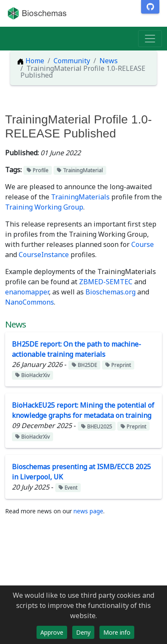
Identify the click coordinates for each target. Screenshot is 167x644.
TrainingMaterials (80, 197)
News (109, 61)
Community (72, 61)
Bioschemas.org (110, 292)
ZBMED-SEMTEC (106, 282)
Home (31, 61)
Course (143, 244)
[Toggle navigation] (150, 39)
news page (88, 511)
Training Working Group (44, 207)
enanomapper (27, 292)
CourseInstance (44, 255)
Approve (52, 632)
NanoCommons (30, 302)
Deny (83, 632)
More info (117, 632)
